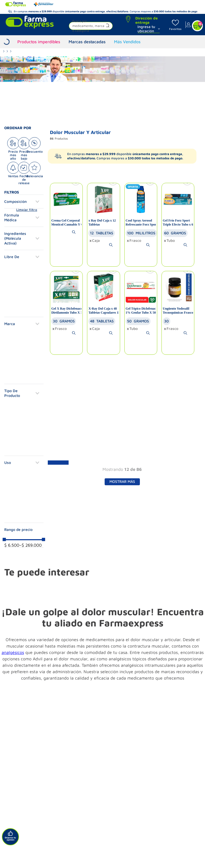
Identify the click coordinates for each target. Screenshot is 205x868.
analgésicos (13, 652)
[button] (91, 27)
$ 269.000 (30, 545)
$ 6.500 (12, 545)
